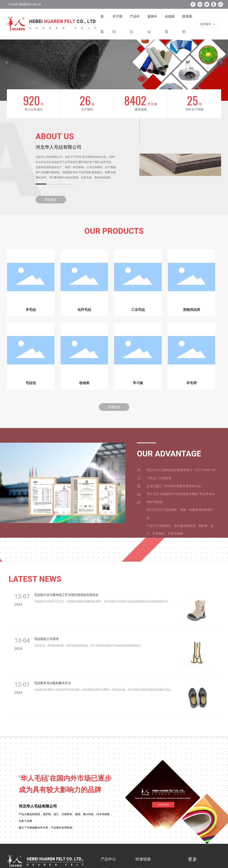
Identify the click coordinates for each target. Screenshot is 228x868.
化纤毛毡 (84, 310)
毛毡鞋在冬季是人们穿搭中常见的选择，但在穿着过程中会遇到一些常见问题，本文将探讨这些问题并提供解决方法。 (104, 690)
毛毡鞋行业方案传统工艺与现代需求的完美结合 (66, 595)
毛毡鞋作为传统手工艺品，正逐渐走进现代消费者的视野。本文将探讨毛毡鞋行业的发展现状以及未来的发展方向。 (102, 601)
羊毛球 (191, 383)
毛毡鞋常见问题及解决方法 (53, 683)
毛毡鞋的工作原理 (46, 639)
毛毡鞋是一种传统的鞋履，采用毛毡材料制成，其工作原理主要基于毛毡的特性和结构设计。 (89, 646)
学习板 (138, 383)
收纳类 (84, 383)
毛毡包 (31, 383)
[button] (221, 62)
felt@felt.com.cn (30, 4)
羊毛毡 (31, 310)
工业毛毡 (138, 310)
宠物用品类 (191, 310)
